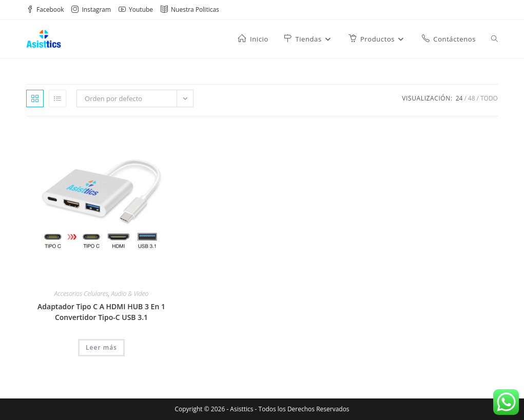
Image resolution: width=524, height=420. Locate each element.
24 (459, 98)
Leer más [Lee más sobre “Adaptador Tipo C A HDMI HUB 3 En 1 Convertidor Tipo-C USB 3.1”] (101, 347)
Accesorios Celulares (81, 294)
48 (472, 98)
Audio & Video (130, 294)
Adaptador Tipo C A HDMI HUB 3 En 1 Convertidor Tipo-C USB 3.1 (101, 312)
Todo (489, 98)
